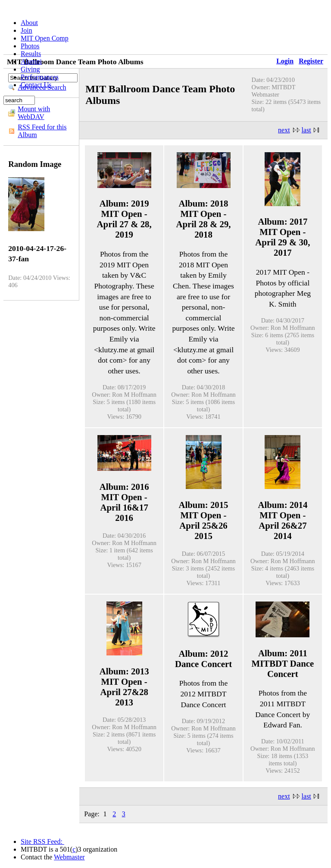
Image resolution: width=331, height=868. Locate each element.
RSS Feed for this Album (42, 131)
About (29, 23)
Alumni (31, 61)
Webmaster (69, 857)
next (284, 130)
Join (27, 30)
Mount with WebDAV (34, 113)
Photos (30, 46)
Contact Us (36, 85)
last (306, 130)
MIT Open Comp (45, 38)
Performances (40, 77)
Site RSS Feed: (42, 841)
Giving (30, 69)
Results (31, 54)
